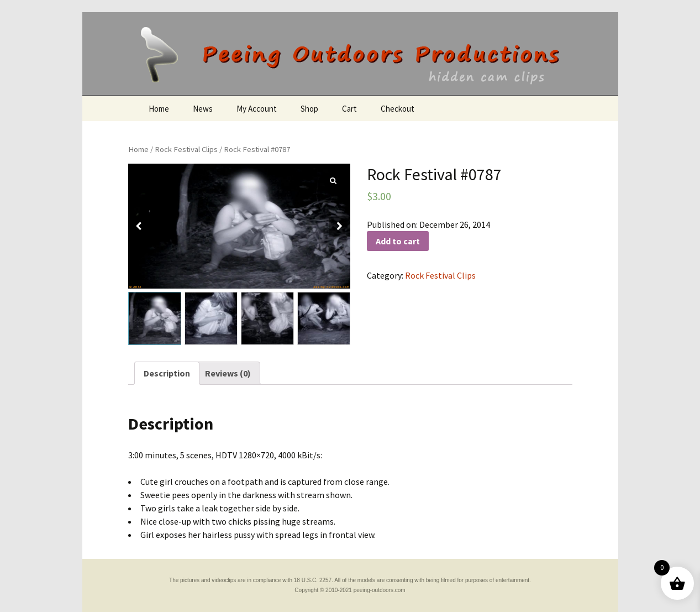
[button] (340, 226)
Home (159, 109)
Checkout (398, 109)
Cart (349, 109)
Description (167, 373)
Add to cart (398, 241)
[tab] (167, 373)
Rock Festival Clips (186, 149)
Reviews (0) (228, 373)
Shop (309, 109)
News (203, 109)
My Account (257, 109)
